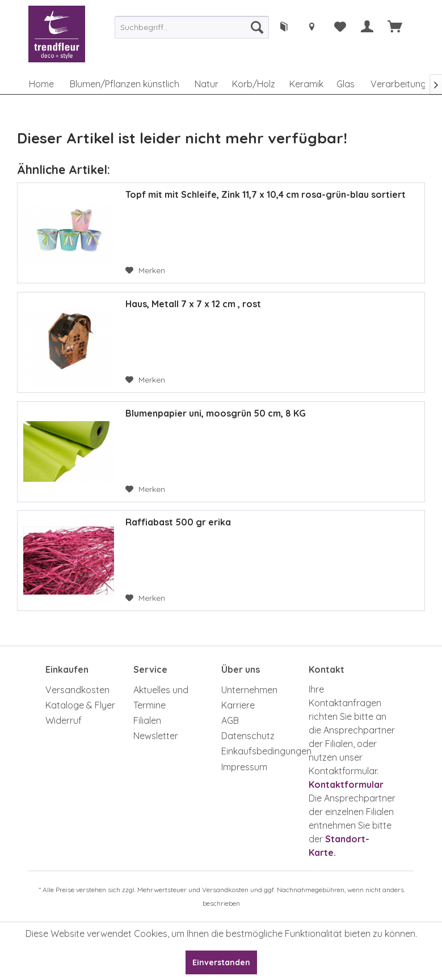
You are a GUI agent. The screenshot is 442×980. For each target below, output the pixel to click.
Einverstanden (221, 962)
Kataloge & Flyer (80, 705)
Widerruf (64, 720)
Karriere (238, 705)
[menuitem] (192, 27)
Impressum (244, 767)
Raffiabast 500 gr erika (178, 522)
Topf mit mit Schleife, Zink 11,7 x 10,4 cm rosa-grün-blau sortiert (266, 194)
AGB (230, 720)
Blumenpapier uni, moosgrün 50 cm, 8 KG (216, 413)
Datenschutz (248, 736)
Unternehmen (249, 690)
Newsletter (156, 736)
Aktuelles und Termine (161, 697)
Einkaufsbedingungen (262, 751)
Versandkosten (77, 690)
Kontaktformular (346, 784)
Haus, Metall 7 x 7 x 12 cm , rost (193, 304)
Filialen (147, 720)
